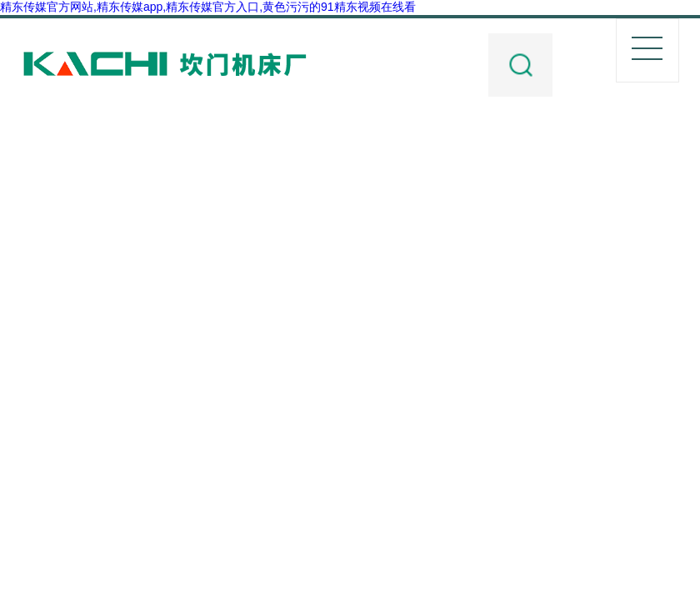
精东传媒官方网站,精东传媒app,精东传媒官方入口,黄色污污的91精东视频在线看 (208, 7)
